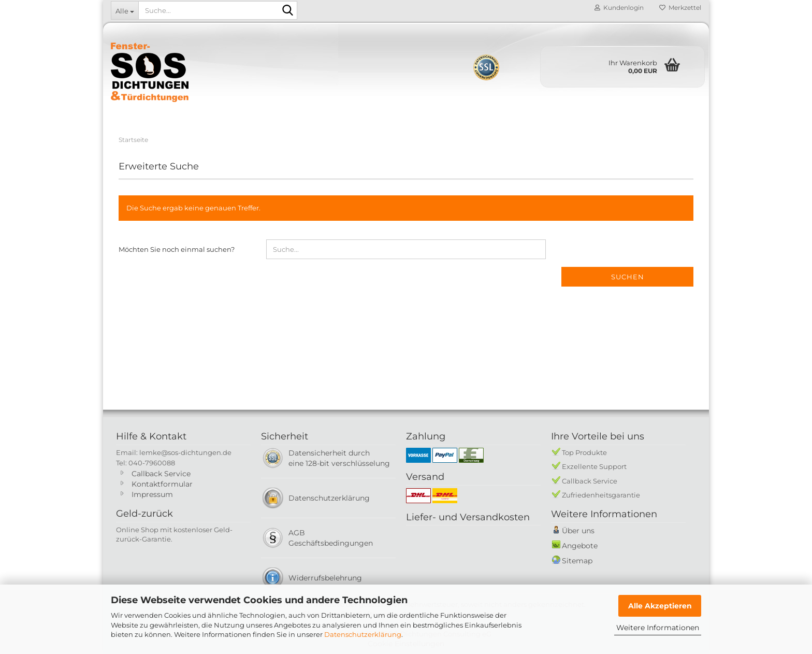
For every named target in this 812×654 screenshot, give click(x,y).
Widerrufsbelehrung (325, 578)
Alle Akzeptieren (660, 606)
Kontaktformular (162, 484)
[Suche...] (125, 10)
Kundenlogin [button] (619, 8)
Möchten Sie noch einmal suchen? (177, 249)
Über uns (578, 531)
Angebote (580, 546)
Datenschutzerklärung (363, 634)
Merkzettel (680, 8)
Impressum (152, 494)
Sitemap (577, 561)
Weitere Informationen (658, 628)
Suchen (628, 277)
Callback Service (161, 474)
